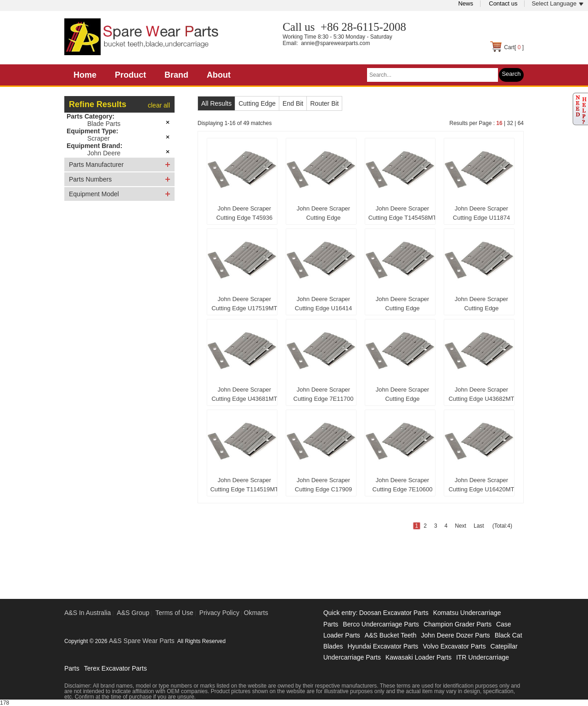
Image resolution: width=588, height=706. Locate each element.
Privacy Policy (219, 613)
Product (130, 75)
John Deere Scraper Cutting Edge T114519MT (245, 485)
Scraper (99, 138)
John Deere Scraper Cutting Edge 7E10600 (403, 485)
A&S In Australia (88, 613)
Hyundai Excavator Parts (383, 646)
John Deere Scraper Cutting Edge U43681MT (244, 394)
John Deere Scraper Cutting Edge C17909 (323, 485)
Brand (176, 75)
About (219, 75)
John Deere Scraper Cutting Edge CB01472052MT (402, 396)
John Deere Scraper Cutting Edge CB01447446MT (481, 306)
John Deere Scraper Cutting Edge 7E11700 (324, 394)
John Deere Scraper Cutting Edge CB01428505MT (402, 306)
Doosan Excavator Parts (394, 613)
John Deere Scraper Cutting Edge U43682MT (481, 394)
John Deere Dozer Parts (455, 635)
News (466, 3)
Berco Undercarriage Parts (381, 624)
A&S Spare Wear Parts (142, 641)
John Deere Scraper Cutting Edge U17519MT (244, 304)
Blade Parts (104, 124)
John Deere (104, 153)
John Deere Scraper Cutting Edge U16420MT (481, 485)
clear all (159, 105)
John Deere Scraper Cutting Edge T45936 (245, 213)
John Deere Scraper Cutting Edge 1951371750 (323, 215)
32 (510, 123)
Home (85, 75)
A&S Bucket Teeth (391, 635)
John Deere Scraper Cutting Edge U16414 (323, 304)
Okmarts (256, 613)
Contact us (503, 3)
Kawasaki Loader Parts (418, 657)
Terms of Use (174, 613)
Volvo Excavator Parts (455, 646)
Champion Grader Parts (458, 624)
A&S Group (133, 613)
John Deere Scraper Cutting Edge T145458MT (403, 213)
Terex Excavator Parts (116, 668)
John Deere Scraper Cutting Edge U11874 (481, 213)
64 (521, 123)
